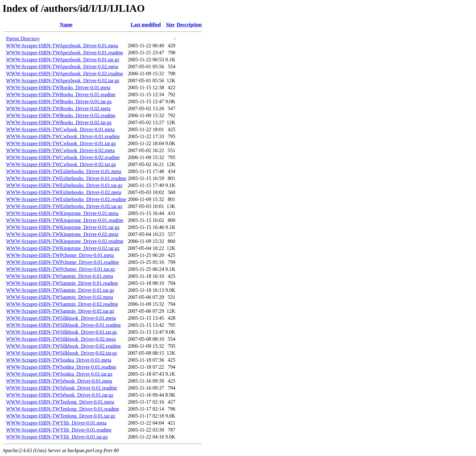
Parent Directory (23, 39)
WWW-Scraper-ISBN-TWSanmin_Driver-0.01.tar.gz (60, 290)
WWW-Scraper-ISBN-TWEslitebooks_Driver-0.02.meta (64, 192)
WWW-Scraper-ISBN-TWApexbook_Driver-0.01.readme (65, 53)
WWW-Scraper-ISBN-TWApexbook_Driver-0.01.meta (62, 46)
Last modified (146, 25)
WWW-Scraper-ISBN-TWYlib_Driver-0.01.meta (56, 423)
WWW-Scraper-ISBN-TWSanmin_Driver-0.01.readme (62, 283)
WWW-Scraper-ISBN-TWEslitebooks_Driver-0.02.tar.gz (64, 206)
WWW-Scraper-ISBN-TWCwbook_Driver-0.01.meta (60, 129)
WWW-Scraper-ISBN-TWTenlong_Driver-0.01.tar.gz (61, 416)
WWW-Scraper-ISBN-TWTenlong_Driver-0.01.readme (63, 409)
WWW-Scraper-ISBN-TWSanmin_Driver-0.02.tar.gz (60, 311)
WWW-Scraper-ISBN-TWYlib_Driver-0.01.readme (59, 430)
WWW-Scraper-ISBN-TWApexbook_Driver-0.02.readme (65, 74)
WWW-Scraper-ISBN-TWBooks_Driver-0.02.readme (61, 115)
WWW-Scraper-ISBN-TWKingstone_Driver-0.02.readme (65, 241)
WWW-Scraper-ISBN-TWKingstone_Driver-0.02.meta (62, 234)
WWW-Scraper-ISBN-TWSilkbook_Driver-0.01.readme (63, 325)
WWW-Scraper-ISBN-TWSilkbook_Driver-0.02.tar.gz (62, 353)
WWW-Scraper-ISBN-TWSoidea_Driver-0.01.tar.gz (59, 374)
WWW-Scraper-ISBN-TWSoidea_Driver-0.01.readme (61, 367)
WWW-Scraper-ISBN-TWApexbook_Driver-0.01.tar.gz (63, 60)
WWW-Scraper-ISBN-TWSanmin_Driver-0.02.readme (62, 304)
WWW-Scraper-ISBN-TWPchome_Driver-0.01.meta (60, 255)
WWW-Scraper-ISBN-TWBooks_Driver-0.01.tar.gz (59, 101)
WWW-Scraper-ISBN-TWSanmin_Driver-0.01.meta (60, 276)
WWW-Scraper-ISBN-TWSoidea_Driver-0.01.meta (59, 360)
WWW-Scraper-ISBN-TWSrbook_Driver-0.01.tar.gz (60, 395)
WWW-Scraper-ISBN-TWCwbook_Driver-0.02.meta (60, 150)
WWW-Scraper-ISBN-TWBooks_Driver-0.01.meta (58, 87)
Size (170, 25)
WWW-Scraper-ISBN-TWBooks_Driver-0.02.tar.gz (59, 122)
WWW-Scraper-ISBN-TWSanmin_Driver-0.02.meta (60, 297)
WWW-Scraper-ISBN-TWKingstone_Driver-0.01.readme (65, 220)
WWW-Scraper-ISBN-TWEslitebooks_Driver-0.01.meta (64, 171)
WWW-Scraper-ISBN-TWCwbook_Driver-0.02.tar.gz (61, 164)
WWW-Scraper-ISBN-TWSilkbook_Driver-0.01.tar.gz (62, 332)
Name (66, 25)
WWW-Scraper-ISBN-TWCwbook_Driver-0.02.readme (63, 157)
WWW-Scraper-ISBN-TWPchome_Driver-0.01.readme (63, 262)
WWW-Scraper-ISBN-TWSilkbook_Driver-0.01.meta (61, 318)
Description (189, 25)
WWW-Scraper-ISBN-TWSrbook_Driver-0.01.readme (62, 388)
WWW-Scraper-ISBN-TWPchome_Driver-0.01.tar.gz (61, 269)
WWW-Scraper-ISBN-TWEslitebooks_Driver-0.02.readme (66, 199)
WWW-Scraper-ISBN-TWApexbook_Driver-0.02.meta (62, 67)
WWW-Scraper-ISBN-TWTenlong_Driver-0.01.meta (60, 402)
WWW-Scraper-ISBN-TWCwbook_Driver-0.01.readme (63, 136)
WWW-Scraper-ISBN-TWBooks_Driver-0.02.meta (58, 108)
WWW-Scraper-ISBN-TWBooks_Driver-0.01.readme (61, 94)
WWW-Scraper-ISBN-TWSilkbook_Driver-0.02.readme (63, 346)
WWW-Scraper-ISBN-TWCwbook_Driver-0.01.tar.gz (61, 143)
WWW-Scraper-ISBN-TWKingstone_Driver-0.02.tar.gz (63, 248)
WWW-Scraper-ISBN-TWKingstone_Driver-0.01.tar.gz (63, 227)
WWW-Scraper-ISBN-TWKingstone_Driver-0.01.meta (62, 213)
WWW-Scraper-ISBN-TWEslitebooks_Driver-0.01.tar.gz (64, 185)
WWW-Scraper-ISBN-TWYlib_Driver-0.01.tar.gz (57, 437)
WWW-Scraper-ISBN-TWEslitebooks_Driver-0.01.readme (66, 178)
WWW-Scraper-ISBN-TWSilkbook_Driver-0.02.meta (61, 339)
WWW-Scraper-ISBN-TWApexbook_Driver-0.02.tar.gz (63, 80)
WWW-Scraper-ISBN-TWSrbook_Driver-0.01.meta (59, 381)
